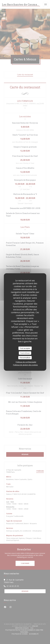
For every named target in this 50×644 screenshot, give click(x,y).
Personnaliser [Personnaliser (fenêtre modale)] (25, 358)
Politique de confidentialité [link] (26, 362)
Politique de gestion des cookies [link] (25, 365)
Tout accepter (25, 348)
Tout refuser (25, 353)
